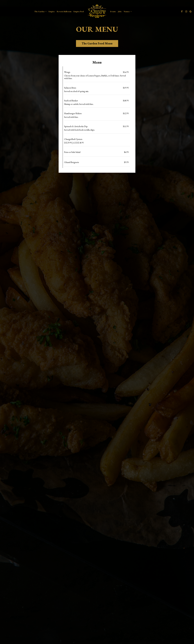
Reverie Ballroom (64, 11)
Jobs (120, 11)
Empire (52, 11)
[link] (97, 11)
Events (113, 11)
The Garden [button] (40, 11)
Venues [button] (128, 11)
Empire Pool (79, 11)
